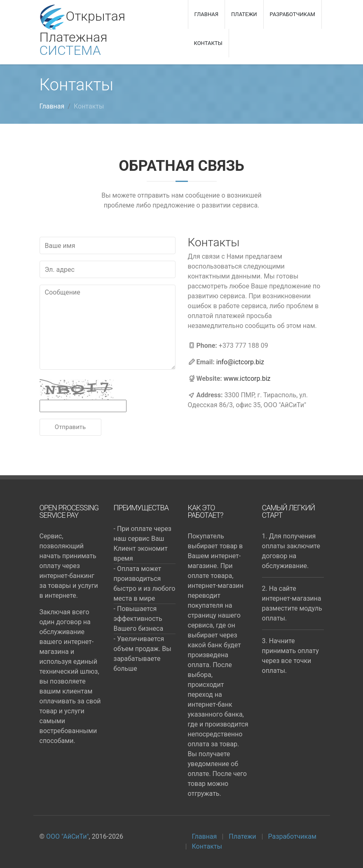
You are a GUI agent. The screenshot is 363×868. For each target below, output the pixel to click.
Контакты (208, 43)
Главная (207, 14)
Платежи (244, 14)
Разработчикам (293, 14)
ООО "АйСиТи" (68, 836)
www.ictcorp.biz (247, 379)
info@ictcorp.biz (240, 362)
